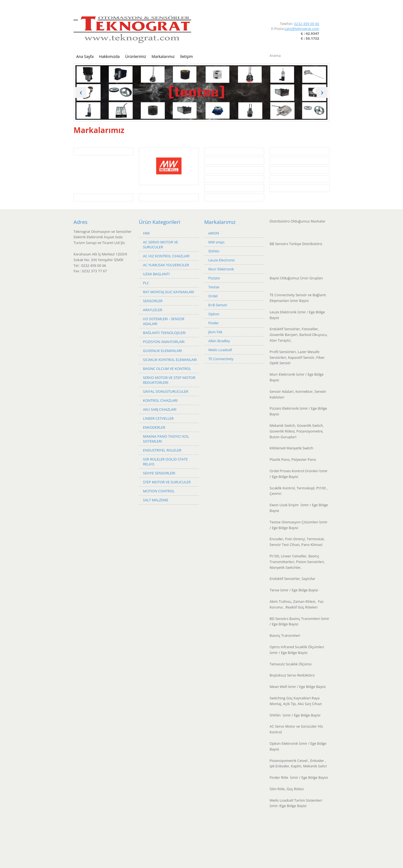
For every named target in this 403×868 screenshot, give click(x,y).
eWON (214, 233)
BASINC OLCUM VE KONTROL (167, 369)
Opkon (214, 314)
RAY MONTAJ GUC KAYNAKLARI (168, 292)
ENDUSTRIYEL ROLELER (162, 450)
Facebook (307, 11)
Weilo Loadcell (220, 350)
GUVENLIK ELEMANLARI (162, 351)
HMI (146, 233)
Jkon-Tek (215, 332)
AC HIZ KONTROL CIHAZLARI (166, 256)
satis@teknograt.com (302, 29)
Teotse (214, 287)
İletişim (186, 56)
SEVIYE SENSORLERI (159, 473)
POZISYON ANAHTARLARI (164, 342)
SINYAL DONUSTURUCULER (166, 391)
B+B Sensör (218, 305)
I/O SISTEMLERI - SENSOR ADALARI (164, 321)
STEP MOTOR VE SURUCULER (167, 482)
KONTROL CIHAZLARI (160, 400)
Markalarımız (163, 56)
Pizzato (214, 278)
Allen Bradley (219, 341)
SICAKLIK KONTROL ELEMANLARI (170, 360)
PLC (146, 283)
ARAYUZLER (153, 310)
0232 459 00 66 (307, 24)
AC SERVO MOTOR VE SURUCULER (161, 245)
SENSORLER (153, 301)
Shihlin (214, 251)
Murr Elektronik (221, 269)
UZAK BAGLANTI (156, 274)
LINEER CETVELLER (158, 418)
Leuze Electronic (222, 260)
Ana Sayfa (85, 56)
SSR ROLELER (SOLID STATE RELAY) (165, 462)
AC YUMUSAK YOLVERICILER (166, 265)
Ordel (213, 296)
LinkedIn (317, 11)
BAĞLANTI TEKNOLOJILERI (164, 333)
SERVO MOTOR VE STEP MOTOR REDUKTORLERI (169, 380)
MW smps (216, 242)
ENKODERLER (154, 427)
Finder (214, 323)
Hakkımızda (109, 56)
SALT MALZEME (156, 500)
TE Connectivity (221, 359)
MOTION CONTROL (159, 491)
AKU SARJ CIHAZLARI (160, 409)
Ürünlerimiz (136, 56)
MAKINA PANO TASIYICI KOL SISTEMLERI (166, 439)
